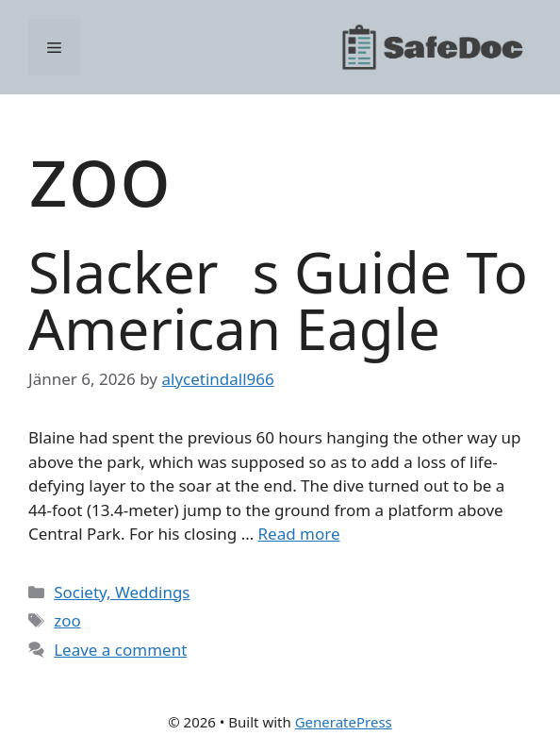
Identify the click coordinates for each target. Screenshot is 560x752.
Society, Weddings (122, 592)
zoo (67, 620)
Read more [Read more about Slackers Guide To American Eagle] (299, 534)
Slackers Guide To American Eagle (278, 300)
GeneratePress (344, 722)
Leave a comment (120, 650)
